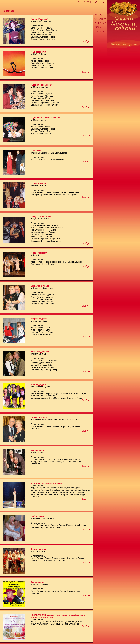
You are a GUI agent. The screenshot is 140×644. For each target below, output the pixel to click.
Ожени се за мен (39, 417)
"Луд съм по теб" (39, 52)
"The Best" (36, 151)
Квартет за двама (39, 319)
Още (86, 41)
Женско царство (39, 549)
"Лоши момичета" (39, 184)
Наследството (38, 450)
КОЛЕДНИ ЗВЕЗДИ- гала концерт (47, 483)
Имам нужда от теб (40, 352)
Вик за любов (37, 582)
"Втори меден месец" (41, 85)
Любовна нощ (38, 516)
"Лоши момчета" (39, 253)
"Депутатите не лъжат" (42, 216)
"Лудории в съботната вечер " (46, 118)
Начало (80, 2)
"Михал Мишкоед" (40, 19)
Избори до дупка (39, 385)
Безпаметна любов (40, 286)
